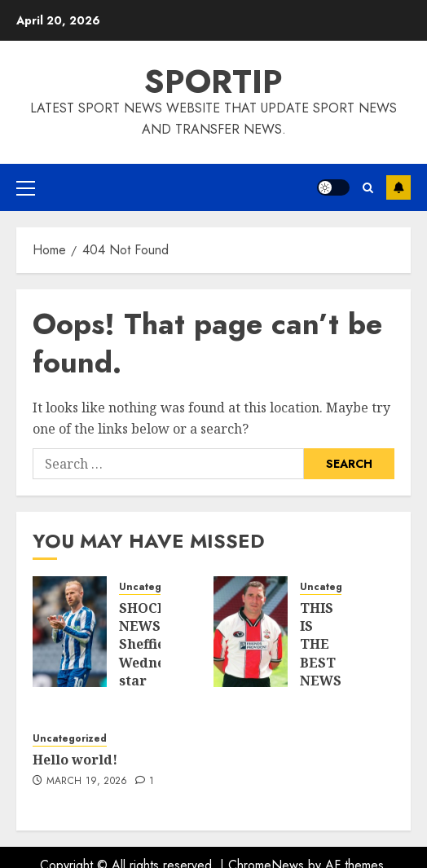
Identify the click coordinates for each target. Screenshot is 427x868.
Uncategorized (156, 587)
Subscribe (398, 187)
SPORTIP (213, 82)
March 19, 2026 (87, 782)
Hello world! (75, 760)
